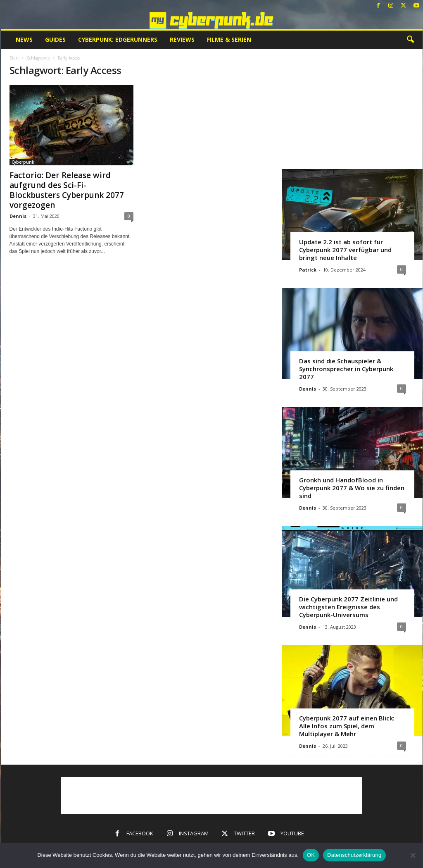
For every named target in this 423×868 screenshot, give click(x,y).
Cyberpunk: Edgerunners (118, 39)
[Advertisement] (352, 109)
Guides (55, 39)
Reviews (182, 39)
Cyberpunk (23, 162)
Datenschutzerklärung (354, 855)
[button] (410, 40)
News (24, 39)
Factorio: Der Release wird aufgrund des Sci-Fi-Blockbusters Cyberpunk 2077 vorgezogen (67, 190)
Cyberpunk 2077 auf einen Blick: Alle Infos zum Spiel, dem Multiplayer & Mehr (347, 726)
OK (311, 855)
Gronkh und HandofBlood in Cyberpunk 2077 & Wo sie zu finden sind (352, 488)
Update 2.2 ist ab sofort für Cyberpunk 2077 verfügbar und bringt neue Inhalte (345, 250)
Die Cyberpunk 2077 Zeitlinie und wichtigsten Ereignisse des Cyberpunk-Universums (348, 607)
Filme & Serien (229, 39)
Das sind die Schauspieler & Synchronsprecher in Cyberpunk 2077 (346, 369)
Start (14, 58)
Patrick (308, 270)
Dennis (18, 216)
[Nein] (413, 855)
